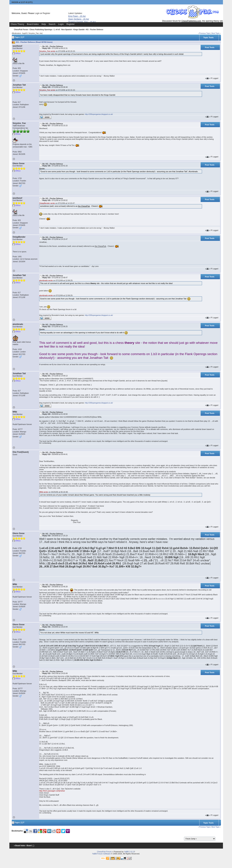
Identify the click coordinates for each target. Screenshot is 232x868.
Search (52, 24)
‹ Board (29, 846)
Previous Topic (205, 33)
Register (46, 13)
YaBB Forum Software (101, 854)
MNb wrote (44, 492)
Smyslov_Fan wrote (47, 51)
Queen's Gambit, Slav (82, 22)
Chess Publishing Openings (41, 30)
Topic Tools (208, 38)
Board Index (33, 24)
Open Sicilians (79, 19)
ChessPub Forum (21, 30)
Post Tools (210, 47)
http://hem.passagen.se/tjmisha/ (52, 791)
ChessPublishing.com (191, 21)
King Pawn (77, 16)
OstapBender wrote (47, 203)
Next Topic (216, 33)
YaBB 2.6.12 (129, 852)
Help (44, 24)
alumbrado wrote (46, 280)
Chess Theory (17, 24)
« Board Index (19, 846)
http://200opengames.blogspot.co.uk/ (99, 114)
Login (37, 13)
